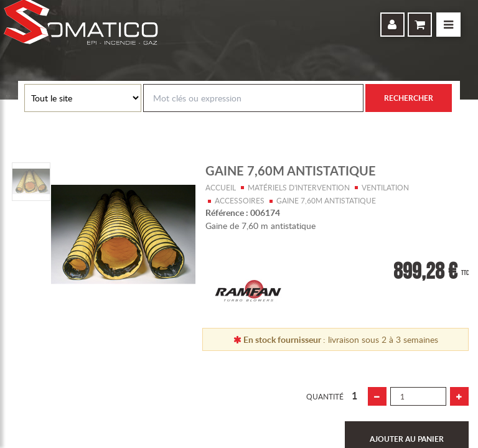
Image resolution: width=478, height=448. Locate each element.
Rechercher (409, 98)
